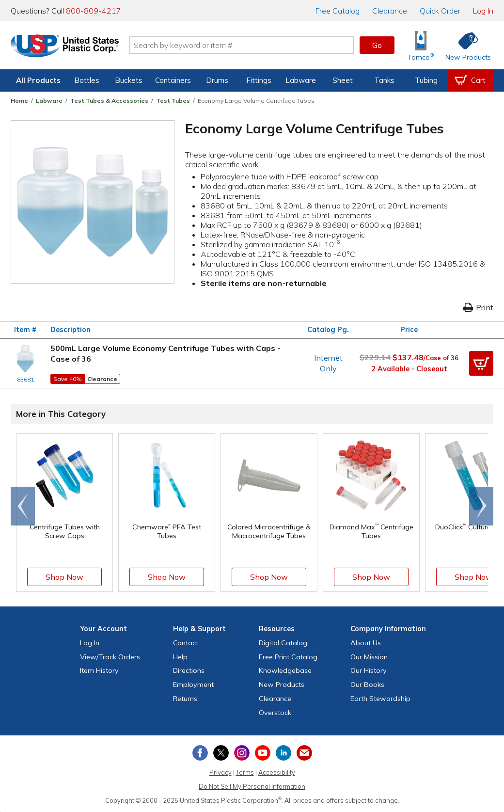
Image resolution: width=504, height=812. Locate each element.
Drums (217, 80)
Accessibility (277, 772)
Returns (185, 699)
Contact (186, 643)
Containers (173, 80)
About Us (366, 643)
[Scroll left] (23, 506)
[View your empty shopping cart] (470, 80)
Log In (483, 11)
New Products (282, 685)
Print (478, 307)
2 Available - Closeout (409, 369)
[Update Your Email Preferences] (304, 753)
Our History (369, 670)
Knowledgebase (285, 670)
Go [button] (377, 45)
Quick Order (440, 11)
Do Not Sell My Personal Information (252, 786)
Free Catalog (288, 657)
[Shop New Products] (465, 45)
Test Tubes (173, 101)
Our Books (367, 685)
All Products (38, 80)
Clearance (390, 11)
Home (19, 101)
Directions (189, 670)
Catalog (338, 11)
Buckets (129, 80)
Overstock (275, 713)
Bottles (87, 80)
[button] (481, 363)
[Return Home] (68, 47)
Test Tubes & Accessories (109, 101)
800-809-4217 (94, 11)
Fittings (259, 80)
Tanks (384, 80)
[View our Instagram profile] (242, 753)
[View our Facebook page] (200, 753)
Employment (193, 685)
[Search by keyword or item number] (245, 45)
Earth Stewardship (380, 699)
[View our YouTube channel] (263, 753)
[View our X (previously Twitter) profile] (221, 753)
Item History (99, 670)
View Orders (110, 657)
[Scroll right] (481, 506)
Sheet (343, 80)
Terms (245, 772)
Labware (301, 80)
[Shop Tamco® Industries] (421, 45)
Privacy (220, 772)
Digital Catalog (283, 643)
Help (180, 657)
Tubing (426, 80)
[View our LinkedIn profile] (283, 753)
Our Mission (369, 657)
